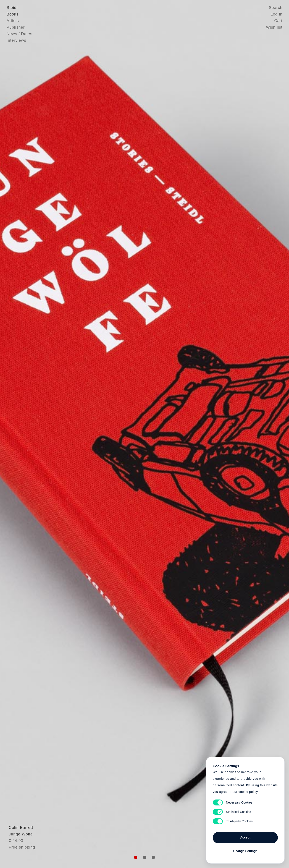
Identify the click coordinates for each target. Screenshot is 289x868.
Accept (245, 837)
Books (13, 14)
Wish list (274, 27)
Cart (278, 21)
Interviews (16, 40)
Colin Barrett (19, 839)
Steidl (12, 8)
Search (276, 8)
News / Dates (19, 34)
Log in (277, 14)
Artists (13, 21)
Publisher (16, 27)
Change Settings (245, 851)
